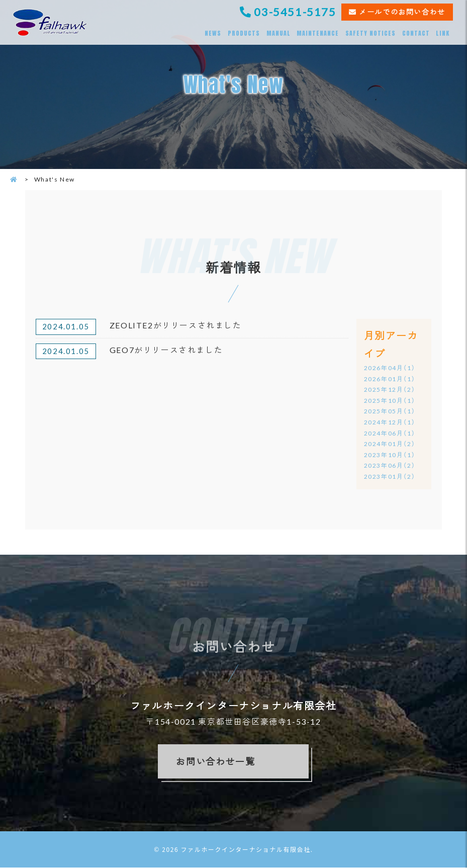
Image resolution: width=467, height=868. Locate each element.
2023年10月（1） (390, 455)
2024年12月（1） (390, 422)
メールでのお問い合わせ (402, 12)
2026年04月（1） (390, 368)
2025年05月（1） (390, 412)
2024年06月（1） (390, 433)
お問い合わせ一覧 (215, 762)
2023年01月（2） (390, 476)
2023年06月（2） (390, 466)
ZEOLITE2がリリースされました (176, 325)
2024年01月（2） (390, 444)
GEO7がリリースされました (166, 350)
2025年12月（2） (390, 390)
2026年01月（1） (390, 379)
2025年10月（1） (390, 401)
